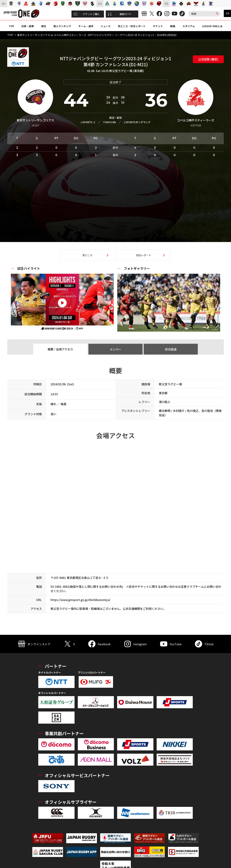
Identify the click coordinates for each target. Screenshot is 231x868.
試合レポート (144, 255)
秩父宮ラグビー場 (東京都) (127, 71)
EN (227, 13)
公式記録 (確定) (208, 59)
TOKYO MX (109, 122)
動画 (173, 26)
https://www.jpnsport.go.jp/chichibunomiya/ (80, 600)
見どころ (87, 255)
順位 (44, 26)
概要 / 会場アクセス (60, 349)
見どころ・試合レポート (132, 26)
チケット (158, 26)
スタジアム (189, 26)
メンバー (115, 349)
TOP (11, 26)
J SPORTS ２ (88, 122)
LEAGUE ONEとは (212, 26)
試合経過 (171, 349)
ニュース (106, 26)
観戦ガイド (120, 14)
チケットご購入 (87, 14)
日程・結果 (28, 26)
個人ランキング (62, 26)
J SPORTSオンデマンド (137, 122)
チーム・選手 (86, 26)
